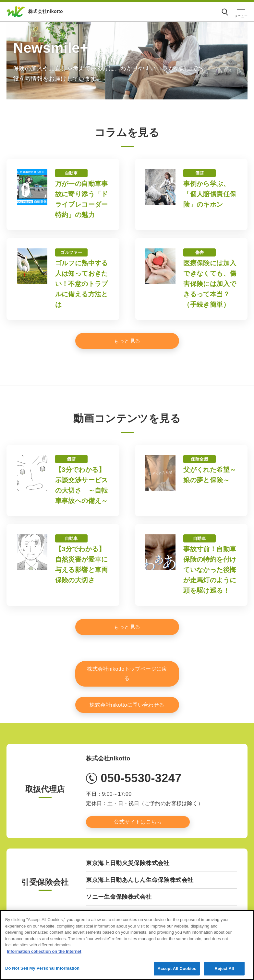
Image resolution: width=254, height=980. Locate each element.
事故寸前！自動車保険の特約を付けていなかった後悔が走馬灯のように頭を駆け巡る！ (210, 570)
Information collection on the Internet (44, 955)
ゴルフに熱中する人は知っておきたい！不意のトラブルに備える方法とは (82, 284)
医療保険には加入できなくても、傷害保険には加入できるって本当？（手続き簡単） (210, 284)
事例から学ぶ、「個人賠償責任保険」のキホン (210, 194)
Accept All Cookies (177, 972)
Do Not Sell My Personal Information (42, 972)
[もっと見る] (127, 341)
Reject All (224, 972)
